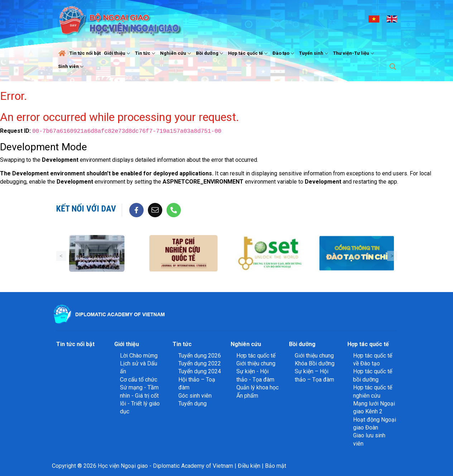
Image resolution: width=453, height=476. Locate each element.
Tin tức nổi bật (85, 53)
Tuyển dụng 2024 (200, 371)
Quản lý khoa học (257, 387)
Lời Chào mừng (139, 356)
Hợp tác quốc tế (249, 53)
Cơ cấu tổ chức (139, 380)
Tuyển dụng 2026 (200, 356)
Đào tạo (284, 53)
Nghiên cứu (176, 53)
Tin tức (146, 53)
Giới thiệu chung (256, 363)
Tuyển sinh (314, 53)
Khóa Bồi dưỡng (315, 363)
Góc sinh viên (195, 396)
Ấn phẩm (247, 396)
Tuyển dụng (192, 404)
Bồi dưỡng (210, 53)
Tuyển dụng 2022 (200, 363)
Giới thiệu (118, 53)
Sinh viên (72, 67)
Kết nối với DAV (86, 209)
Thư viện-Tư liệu (354, 53)
